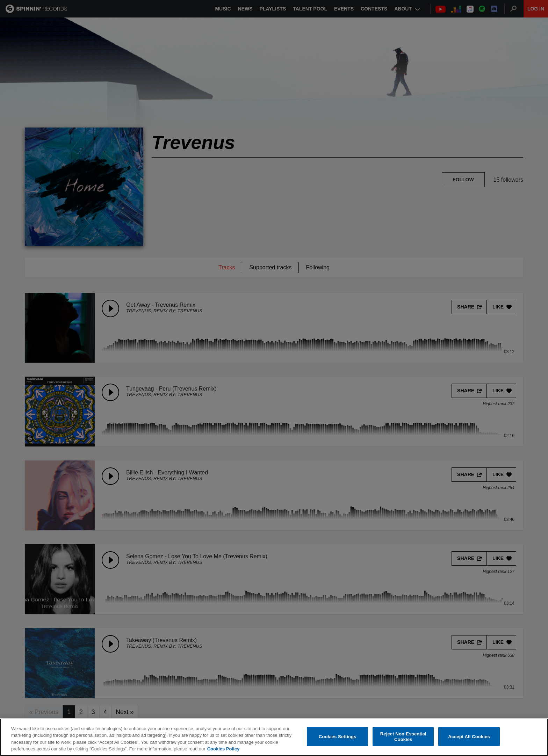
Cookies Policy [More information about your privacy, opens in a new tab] (223, 749)
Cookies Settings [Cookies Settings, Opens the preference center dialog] (338, 737)
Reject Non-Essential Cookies (403, 737)
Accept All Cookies (469, 737)
